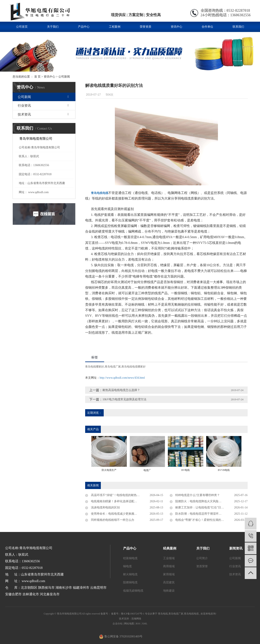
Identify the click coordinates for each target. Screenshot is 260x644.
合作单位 (207, 27)
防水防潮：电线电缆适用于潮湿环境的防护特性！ (207, 514)
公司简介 (202, 558)
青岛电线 (163, 614)
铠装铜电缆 (130, 558)
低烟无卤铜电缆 (133, 591)
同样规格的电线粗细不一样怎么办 (112, 520)
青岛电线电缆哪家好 (134, 367)
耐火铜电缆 (130, 574)
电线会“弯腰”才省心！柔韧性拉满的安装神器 (204, 520)
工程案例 (115, 27)
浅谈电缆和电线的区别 (105, 508)
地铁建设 (169, 591)
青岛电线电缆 (191, 614)
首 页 (38, 77)
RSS (138, 624)
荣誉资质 (146, 27)
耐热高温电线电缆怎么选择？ (121, 390)
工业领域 (169, 558)
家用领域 (169, 574)
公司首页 (22, 27)
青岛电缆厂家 (113, 367)
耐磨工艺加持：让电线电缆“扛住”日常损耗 (202, 508)
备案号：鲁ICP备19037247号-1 (128, 614)
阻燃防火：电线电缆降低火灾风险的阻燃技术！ (205, 501)
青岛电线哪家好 (95, 367)
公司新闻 (64, 77)
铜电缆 (127, 566)
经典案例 (170, 548)
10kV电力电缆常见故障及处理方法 (124, 399)
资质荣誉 (202, 566)
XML (145, 624)
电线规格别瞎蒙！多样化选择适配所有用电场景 (121, 501)
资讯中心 (176, 27)
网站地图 (129, 624)
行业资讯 (24, 106)
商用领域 (169, 566)
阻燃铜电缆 (130, 582)
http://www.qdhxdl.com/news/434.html (122, 378)
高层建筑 (169, 582)
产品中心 (84, 27)
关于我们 (53, 27)
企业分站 (118, 624)
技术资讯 (24, 114)
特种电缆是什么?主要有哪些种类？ (197, 495)
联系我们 (238, 27)
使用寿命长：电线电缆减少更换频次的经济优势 (121, 514)
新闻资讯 (236, 548)
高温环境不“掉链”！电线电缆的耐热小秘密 (118, 495)
